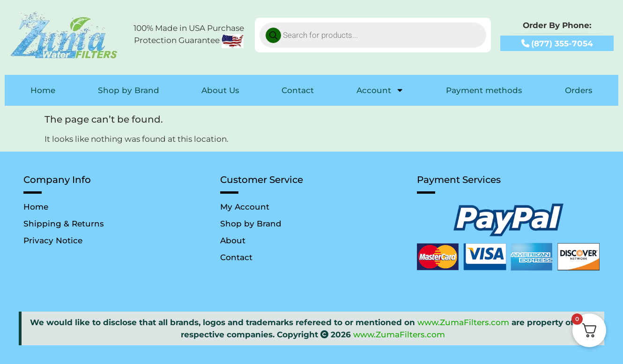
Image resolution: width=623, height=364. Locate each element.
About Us (220, 90)
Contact (298, 90)
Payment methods (484, 90)
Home (43, 90)
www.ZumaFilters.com (463, 322)
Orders (579, 90)
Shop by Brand (129, 90)
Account (380, 90)
